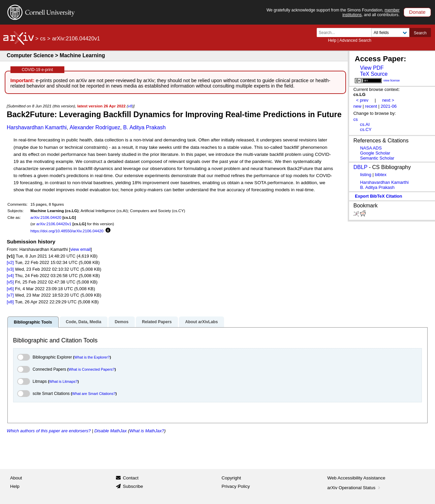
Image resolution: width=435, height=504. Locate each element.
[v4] (10, 276)
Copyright (231, 478)
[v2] (10, 262)
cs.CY (366, 129)
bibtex (381, 175)
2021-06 (389, 106)
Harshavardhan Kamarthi (37, 127)
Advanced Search (355, 40)
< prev (362, 100)
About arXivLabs (201, 322)
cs (43, 39)
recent (371, 106)
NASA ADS (371, 148)
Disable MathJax (111, 431)
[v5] (10, 282)
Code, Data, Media (83, 322)
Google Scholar (375, 153)
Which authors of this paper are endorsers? (49, 431)
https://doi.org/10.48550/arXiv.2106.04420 (67, 231)
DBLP (361, 167)
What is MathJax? (147, 431)
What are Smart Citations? (94, 394)
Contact (131, 478)
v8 (130, 106)
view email (81, 249)
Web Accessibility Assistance (356, 478)
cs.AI (365, 124)
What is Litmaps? (63, 381)
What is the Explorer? (92, 357)
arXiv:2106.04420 (46, 217)
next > (388, 100)
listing (366, 175)
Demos (121, 322)
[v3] (10, 269)
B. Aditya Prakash (144, 127)
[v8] (10, 302)
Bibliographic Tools (33, 322)
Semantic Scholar (377, 158)
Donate (417, 12)
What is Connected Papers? (91, 369)
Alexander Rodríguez (95, 127)
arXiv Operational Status (354, 488)
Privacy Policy (236, 486)
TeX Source (374, 74)
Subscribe (133, 486)
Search (420, 33)
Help (332, 40)
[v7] (10, 295)
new (358, 106)
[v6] (10, 289)
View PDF (372, 68)
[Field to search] (390, 32)
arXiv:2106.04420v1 (54, 224)
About (16, 478)
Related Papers (157, 322)
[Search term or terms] (346, 32)
